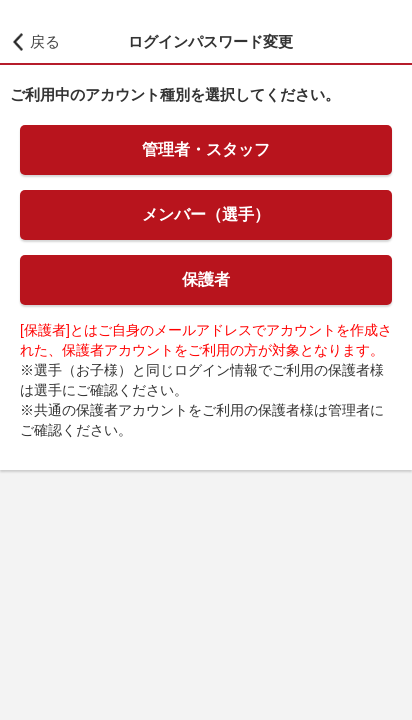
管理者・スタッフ (206, 149)
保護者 (206, 279)
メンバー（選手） (206, 214)
